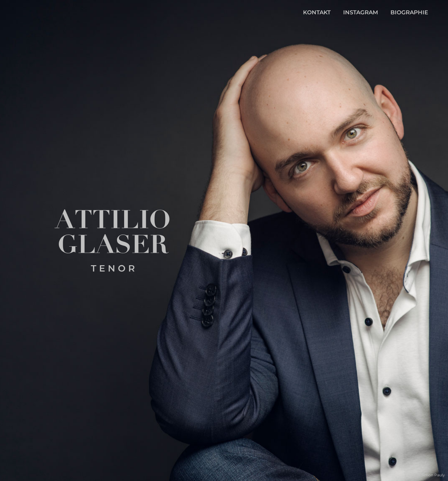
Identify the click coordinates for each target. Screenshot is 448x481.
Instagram (361, 12)
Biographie (409, 12)
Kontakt (317, 12)
